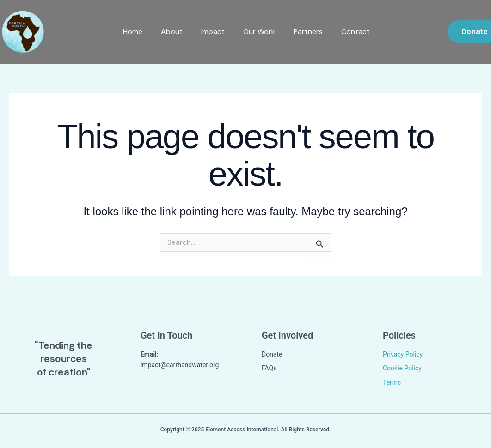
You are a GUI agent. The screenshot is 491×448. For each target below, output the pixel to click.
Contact (355, 32)
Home (132, 32)
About (171, 32)
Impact (212, 32)
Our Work (258, 32)
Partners (307, 32)
